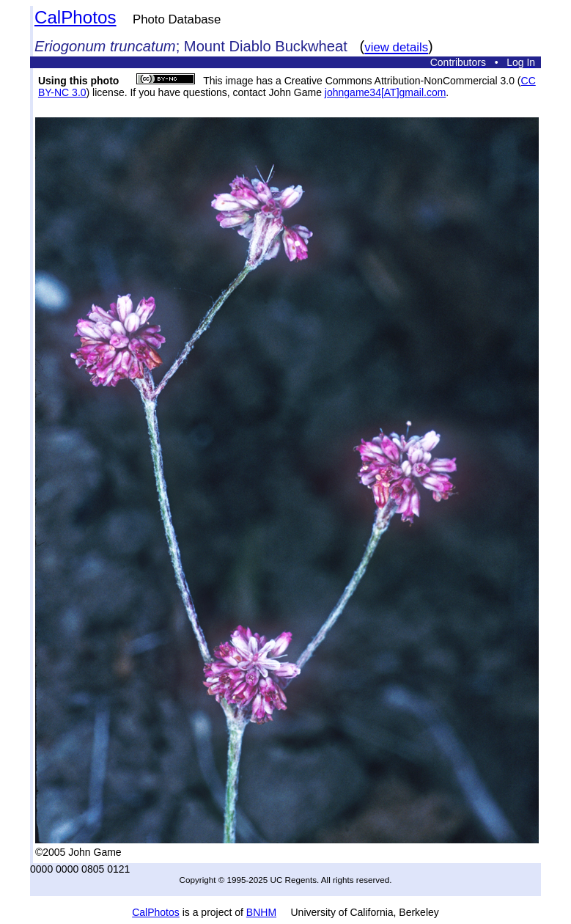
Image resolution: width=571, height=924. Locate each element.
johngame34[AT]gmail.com (385, 92)
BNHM (261, 912)
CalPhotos (75, 17)
